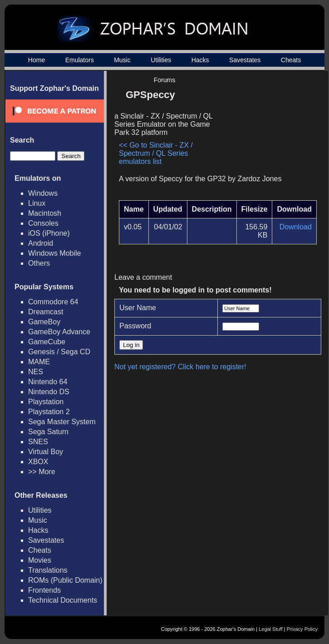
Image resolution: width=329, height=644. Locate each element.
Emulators (80, 60)
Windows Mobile (54, 253)
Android (41, 243)
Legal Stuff (270, 629)
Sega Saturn (48, 432)
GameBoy (44, 322)
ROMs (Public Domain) (65, 580)
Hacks (200, 60)
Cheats (291, 60)
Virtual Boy (46, 452)
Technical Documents (63, 600)
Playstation (46, 402)
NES (36, 372)
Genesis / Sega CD (59, 352)
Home (37, 60)
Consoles (43, 223)
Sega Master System (62, 422)
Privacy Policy (302, 629)
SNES (38, 442)
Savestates (245, 60)
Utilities (161, 60)
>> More (42, 472)
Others (39, 263)
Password (135, 326)
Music (122, 60)
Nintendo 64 (48, 382)
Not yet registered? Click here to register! (180, 367)
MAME (39, 362)
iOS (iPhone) (49, 233)
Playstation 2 (49, 412)
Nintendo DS (49, 392)
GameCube (47, 342)
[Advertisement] (265, 125)
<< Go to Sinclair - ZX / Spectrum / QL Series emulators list (156, 153)
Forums (164, 80)
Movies (40, 560)
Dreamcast (46, 312)
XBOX (38, 462)
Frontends (44, 590)
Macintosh (45, 213)
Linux (37, 203)
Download (296, 227)
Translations (48, 570)
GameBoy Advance (59, 332)
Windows (43, 193)
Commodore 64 (53, 302)
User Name (138, 308)
